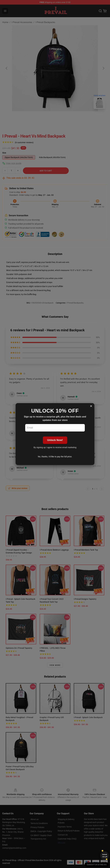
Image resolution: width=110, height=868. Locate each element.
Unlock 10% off (105, 856)
